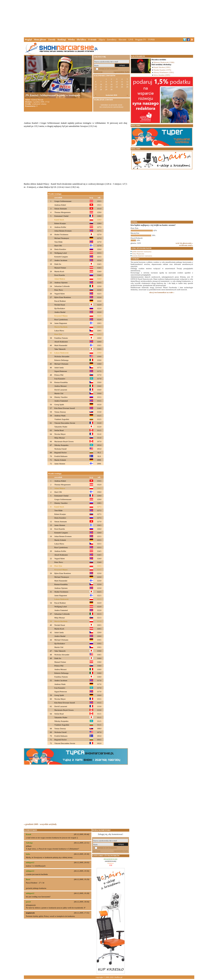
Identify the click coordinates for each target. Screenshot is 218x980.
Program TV (141, 40)
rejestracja (98, 72)
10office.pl (118, 977)
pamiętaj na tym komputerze (108, 69)
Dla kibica (81, 40)
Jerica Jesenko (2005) (162, 75)
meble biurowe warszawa (142, 252)
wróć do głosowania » (184, 243)
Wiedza (71, 40)
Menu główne (40, 40)
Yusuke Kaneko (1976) (162, 70)
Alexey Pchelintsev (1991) (164, 72)
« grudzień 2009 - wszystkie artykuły (40, 824)
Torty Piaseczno (138, 254)
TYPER (151, 40)
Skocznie (122, 40)
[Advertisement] (109, 18)
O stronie (92, 40)
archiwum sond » (186, 245)
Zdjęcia (102, 40)
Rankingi (62, 40)
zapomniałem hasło (121, 72)
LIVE (131, 40)
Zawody (52, 40)
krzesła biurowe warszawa (142, 256)
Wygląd (28, 40)
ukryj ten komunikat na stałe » (162, 292)
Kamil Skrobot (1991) (162, 67)
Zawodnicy (112, 40)
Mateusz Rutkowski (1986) (164, 62)
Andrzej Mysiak (37, 100)
